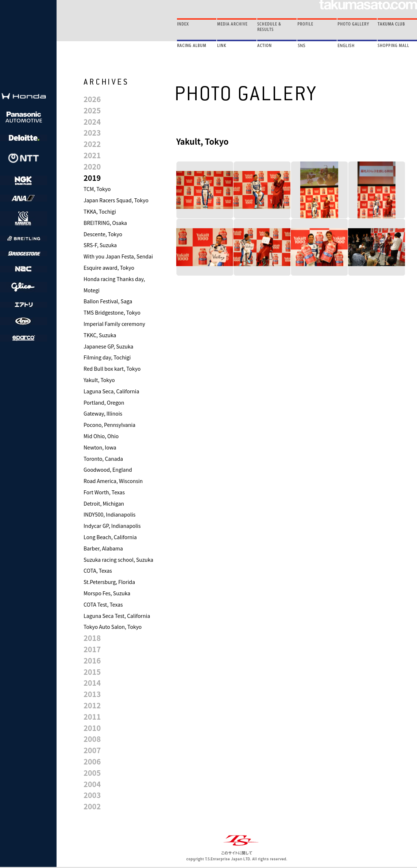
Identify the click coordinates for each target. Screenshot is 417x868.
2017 (92, 649)
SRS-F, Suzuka (100, 245)
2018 (92, 638)
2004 (92, 784)
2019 (92, 178)
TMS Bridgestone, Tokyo (112, 312)
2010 (92, 728)
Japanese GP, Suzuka (108, 346)
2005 (92, 773)
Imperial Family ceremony (114, 324)
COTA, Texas (98, 571)
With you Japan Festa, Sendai (118, 256)
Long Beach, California (110, 537)
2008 (92, 739)
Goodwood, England (108, 470)
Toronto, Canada (103, 459)
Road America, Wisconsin (113, 481)
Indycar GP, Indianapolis (112, 526)
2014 (92, 683)
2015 (92, 672)
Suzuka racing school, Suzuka (118, 560)
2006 (92, 761)
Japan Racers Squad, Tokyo (116, 200)
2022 (92, 144)
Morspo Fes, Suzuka (107, 593)
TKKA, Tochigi (100, 211)
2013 (92, 694)
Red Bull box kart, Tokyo (112, 369)
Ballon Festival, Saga (108, 301)
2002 (92, 806)
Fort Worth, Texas (104, 492)
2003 (92, 795)
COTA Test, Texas (103, 604)
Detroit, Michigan (104, 503)
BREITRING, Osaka (105, 223)
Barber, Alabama (103, 548)
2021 (92, 155)
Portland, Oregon (104, 402)
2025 (92, 110)
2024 (92, 122)
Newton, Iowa (100, 447)
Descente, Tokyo (103, 234)
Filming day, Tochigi (107, 357)
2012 (92, 705)
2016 (92, 660)
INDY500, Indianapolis (109, 514)
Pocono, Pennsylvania (109, 425)
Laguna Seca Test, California (117, 616)
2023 (92, 133)
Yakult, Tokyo (99, 380)
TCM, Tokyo (97, 189)
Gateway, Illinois (103, 413)
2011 (92, 717)
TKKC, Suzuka (100, 335)
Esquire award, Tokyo (109, 268)
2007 (92, 750)
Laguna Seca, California (111, 391)
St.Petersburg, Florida (109, 582)
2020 (92, 166)
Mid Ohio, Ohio (101, 436)
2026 (92, 99)
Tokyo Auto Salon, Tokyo (113, 627)
